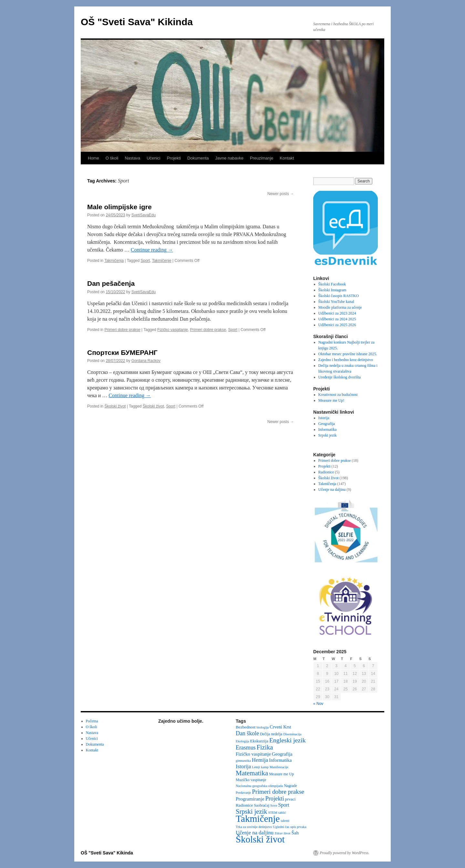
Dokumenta (198, 158)
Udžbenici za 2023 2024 (337, 313)
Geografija (327, 424)
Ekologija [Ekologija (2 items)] (242, 741)
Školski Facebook (332, 284)
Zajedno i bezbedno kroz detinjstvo (346, 360)
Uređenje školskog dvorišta (340, 377)
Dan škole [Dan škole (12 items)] (247, 733)
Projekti (174, 158)
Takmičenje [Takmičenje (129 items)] (258, 819)
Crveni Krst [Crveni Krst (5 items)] (280, 727)
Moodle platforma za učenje (340, 307)
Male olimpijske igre (119, 207)
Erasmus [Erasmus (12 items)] (246, 748)
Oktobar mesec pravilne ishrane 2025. (348, 354)
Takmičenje (162, 261)
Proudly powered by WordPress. (345, 853)
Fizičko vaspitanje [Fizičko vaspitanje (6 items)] (253, 754)
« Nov (318, 704)
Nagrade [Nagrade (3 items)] (290, 786)
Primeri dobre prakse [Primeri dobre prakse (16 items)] (278, 792)
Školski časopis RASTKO (339, 296)
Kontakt (287, 158)
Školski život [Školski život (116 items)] (260, 839)
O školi (112, 158)
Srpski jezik (328, 435)
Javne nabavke (229, 158)
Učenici (154, 158)
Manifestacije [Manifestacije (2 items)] (279, 767)
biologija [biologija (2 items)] (263, 727)
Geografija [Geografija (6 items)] (282, 754)
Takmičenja (114, 261)
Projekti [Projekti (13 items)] (275, 799)
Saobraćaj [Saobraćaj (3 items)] (261, 805)
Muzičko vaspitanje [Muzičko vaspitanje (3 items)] (251, 780)
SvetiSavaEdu (144, 215)
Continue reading (152, 250)
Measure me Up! (331, 400)
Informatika (328, 429)
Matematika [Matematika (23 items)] (252, 773)
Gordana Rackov (146, 361)
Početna (92, 721)
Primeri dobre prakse (122, 330)
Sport (145, 261)
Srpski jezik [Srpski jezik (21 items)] (251, 811)
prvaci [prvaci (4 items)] (290, 799)
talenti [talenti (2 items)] (285, 821)
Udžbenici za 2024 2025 (337, 319)
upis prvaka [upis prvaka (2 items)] (298, 827)
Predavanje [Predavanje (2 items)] (243, 793)
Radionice (326, 472)
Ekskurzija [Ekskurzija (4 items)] (259, 741)
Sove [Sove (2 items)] (274, 806)
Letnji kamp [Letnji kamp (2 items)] (260, 767)
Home (93, 158)
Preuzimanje (262, 158)
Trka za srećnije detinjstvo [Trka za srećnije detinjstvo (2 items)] (254, 827)
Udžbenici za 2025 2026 (337, 325)
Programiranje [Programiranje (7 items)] (250, 799)
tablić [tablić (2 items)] (282, 813)
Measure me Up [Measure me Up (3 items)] (281, 774)
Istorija (324, 418)
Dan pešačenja (111, 283)
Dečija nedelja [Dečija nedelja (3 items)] (271, 734)
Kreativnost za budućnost (338, 395)
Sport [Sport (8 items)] (284, 805)
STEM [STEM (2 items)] (273, 813)
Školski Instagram (332, 290)
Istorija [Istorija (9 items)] (243, 766)
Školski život (115, 406)
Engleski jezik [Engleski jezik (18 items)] (288, 740)
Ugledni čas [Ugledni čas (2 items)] (281, 827)
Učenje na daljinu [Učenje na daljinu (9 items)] (255, 833)
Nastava (132, 158)
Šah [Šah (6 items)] (295, 833)
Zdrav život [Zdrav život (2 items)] (282, 833)
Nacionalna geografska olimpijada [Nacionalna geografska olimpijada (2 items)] (259, 786)
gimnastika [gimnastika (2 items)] (243, 761)
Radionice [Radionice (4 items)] (244, 805)
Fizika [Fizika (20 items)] (265, 747)
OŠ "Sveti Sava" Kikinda (137, 22)
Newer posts (281, 194)
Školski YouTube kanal (336, 302)
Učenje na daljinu (332, 490)
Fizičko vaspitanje (173, 330)
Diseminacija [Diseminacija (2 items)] (292, 734)
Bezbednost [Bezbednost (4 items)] (246, 727)
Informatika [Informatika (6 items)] (280, 760)
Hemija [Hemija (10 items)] (260, 760)
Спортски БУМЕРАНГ (122, 352)
